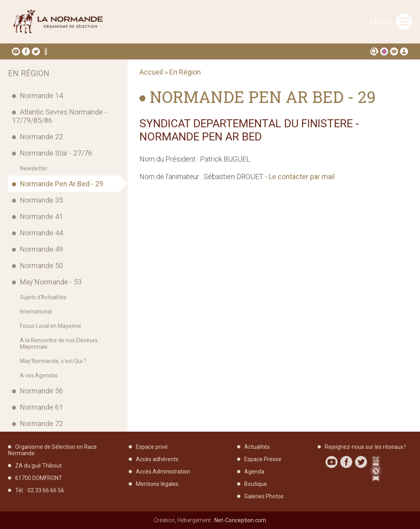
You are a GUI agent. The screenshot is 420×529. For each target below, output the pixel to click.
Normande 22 (41, 137)
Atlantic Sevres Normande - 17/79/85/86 (59, 116)
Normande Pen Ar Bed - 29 (62, 184)
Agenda (254, 472)
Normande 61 (41, 407)
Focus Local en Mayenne (51, 326)
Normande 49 (41, 249)
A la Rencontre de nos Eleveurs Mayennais (59, 343)
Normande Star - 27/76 (56, 153)
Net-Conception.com (240, 520)
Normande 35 (41, 200)
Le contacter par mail (302, 177)
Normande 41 (41, 216)
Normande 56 (41, 391)
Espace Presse (263, 459)
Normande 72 (41, 423)
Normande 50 (41, 265)
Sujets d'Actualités (43, 297)
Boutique (256, 484)
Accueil (151, 72)
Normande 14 (41, 96)
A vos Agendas (39, 375)
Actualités (257, 447)
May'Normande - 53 (51, 282)
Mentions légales (157, 484)
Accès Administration (163, 472)
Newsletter (34, 168)
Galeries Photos (264, 496)
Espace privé (152, 447)
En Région (185, 72)
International (36, 312)
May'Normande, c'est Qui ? (53, 361)
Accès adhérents (157, 459)
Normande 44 (41, 233)
